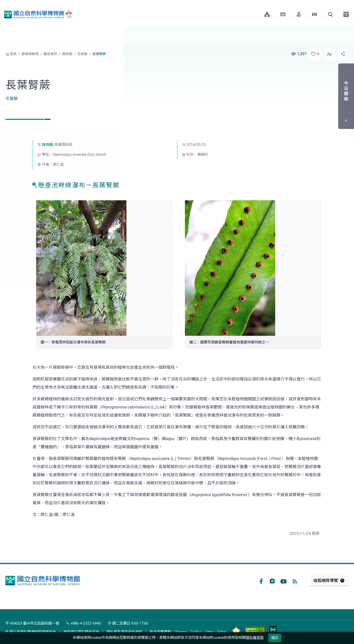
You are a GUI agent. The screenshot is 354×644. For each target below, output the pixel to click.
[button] (330, 14)
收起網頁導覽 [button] (326, 580)
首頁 (13, 54)
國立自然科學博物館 (37, 14)
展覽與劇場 (30, 54)
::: (258, 14)
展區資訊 (50, 54)
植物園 (67, 54)
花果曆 (82, 54)
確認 (275, 638)
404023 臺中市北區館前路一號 (32, 623)
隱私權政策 (255, 638)
